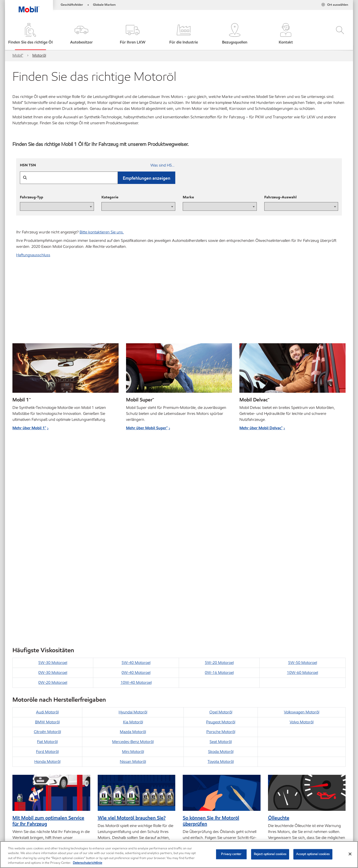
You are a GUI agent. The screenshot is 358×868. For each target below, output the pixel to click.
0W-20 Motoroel (53, 483)
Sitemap (19, 819)
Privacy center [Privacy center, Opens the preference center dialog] (231, 854)
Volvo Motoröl (302, 523)
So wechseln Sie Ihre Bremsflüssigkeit (205, 728)
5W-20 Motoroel (219, 463)
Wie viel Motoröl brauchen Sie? (132, 618)
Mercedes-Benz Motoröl (133, 542)
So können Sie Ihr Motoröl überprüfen (211, 621)
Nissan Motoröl (133, 562)
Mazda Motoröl (133, 532)
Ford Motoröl (47, 552)
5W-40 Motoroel (136, 463)
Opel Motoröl (221, 513)
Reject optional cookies (270, 854)
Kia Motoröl (133, 523)
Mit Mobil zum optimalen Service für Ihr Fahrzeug (48, 621)
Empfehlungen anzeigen (147, 178)
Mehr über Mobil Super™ (147, 428)
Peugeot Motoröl (221, 523)
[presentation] (57, 206)
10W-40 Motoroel (136, 483)
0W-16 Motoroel (219, 473)
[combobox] (296, 820)
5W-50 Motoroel (303, 463)
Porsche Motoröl (221, 532)
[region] (179, 855)
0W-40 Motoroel (136, 473)
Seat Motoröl (221, 542)
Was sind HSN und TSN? (163, 165)
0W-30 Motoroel (53, 473)
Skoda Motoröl (221, 552)
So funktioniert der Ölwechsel (130, 725)
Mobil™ (18, 55)
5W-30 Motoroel (53, 463)
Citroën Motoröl (47, 532)
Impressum (84, 819)
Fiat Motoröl (47, 542)
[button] (81, 34)
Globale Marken (104, 5)
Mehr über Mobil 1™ (29, 428)
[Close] (350, 854)
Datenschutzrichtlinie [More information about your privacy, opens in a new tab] (88, 863)
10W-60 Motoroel (302, 473)
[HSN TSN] (98, 166)
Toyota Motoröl (221, 562)
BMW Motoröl (47, 523)
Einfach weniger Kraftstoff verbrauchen (41, 728)
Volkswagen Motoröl (302, 513)
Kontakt (60, 819)
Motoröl (39, 55)
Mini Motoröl (133, 552)
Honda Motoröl (47, 562)
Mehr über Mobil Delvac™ (261, 428)
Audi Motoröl (47, 513)
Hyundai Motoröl (133, 513)
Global (39, 819)
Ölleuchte (279, 618)
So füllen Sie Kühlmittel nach (299, 725)
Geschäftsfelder (72, 5)
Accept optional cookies (313, 854)
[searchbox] (291, 820)
